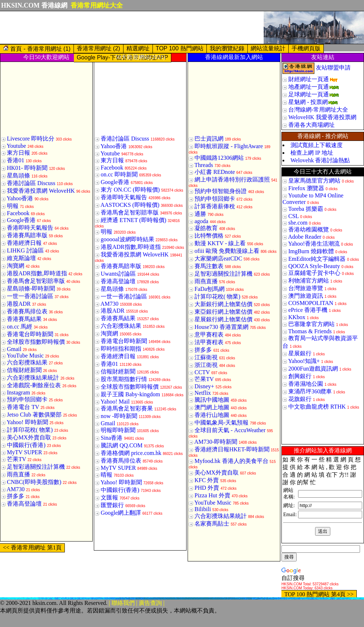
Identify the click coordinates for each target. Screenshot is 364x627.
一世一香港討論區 (30, 296)
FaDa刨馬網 (210, 289)
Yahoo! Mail (115, 402)
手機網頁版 (306, 48)
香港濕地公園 (306, 384)
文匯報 (109, 498)
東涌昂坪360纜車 (310, 391)
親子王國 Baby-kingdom (130, 394)
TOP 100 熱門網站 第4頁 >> (319, 594)
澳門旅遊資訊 (306, 296)
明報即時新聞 (118, 430)
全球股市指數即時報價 (36, 342)
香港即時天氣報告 (30, 228)
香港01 (16, 160)
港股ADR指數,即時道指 (37, 273)
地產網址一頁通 (309, 87)
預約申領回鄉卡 (27, 399)
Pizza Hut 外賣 (212, 495)
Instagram (18, 392)
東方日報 (18, 153)
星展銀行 (300, 353)
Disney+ (204, 386)
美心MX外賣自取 (29, 437)
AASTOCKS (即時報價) (130, 205)
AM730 (16, 489)
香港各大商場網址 (311, 125)
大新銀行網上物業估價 (223, 304)
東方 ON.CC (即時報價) (130, 190)
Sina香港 (112, 438)
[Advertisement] (132, 28)
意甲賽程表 (209, 335)
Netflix (203, 393)
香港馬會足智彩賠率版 (36, 281)
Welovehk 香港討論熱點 (320, 160)
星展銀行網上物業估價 (223, 319)
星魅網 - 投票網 (308, 102)
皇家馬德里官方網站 (314, 181)
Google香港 (21, 220)
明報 (13, 206)
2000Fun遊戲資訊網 (313, 369)
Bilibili (203, 509)
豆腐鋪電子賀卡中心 (314, 273)
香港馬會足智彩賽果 (127, 408)
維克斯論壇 (21, 258)
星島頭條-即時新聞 (31, 289)
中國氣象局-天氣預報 (221, 423)
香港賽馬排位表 (27, 311)
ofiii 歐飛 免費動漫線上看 (227, 251)
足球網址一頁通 (309, 94)
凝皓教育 (206, 228)
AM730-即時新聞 (216, 442)
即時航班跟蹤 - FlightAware (229, 146)
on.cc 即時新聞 (119, 174)
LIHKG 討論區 (25, 250)
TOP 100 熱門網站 (180, 48)
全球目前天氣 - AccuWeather (230, 430)
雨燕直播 (18, 474)
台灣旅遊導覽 (306, 288)
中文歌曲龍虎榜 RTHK (317, 407)
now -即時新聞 (119, 416)
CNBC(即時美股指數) (34, 482)
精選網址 (138, 48)
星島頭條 (18, 175)
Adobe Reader (305, 237)
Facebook (18, 213)
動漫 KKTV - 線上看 (220, 243)
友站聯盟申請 (333, 68)
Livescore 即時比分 (31, 139)
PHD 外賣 (207, 488)
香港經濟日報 (24, 243)
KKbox (297, 317)
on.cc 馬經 (20, 327)
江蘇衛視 (206, 357)
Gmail (14, 349)
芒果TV (16, 459)
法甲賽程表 (209, 342)
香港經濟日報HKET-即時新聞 (232, 449)
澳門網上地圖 (212, 407)
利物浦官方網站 (309, 281)
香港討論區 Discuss (31, 183)
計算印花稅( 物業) (30, 430)
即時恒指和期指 (121, 349)
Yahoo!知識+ (304, 361)
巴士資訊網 (209, 139)
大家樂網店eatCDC (218, 258)
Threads (204, 165)
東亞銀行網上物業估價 (223, 312)
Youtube (16, 146)
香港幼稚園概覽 (309, 229)
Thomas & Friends (310, 331)
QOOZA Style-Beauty (314, 266)
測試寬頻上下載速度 (317, 145)
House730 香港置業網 (221, 327)
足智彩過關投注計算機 (36, 467)
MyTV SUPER (24, 452)
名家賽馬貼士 (212, 524)
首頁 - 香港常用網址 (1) (37, 48)
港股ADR (19, 304)
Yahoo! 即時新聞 (27, 422)
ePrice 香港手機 (308, 310)
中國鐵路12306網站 (219, 158)
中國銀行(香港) (26, 445)
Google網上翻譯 (121, 513)
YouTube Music (25, 356)
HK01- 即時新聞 (27, 168)
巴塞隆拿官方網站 (311, 324)
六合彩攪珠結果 (27, 362)
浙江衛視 (206, 365)
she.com (298, 223)
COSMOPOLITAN (311, 303)
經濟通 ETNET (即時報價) (133, 220)
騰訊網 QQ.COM (122, 445)
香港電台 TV (23, 407)
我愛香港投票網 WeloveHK (41, 191)
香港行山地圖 (212, 415)
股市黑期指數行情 (124, 379)
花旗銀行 (300, 399)
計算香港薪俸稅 (215, 206)
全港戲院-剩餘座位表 (34, 385)
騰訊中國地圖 (212, 400)
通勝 (200, 214)
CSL (294, 216)
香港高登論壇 (24, 504)
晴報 (106, 475)
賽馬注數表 (209, 266)
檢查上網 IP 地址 (312, 153)
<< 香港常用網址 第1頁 (32, 547)
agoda (201, 221)
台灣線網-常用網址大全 (318, 110)
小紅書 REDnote (215, 172)
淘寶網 (16, 266)
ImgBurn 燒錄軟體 (311, 251)
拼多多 (16, 496)
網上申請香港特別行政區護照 (232, 179)
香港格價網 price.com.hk (131, 453)
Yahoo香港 (20, 198)
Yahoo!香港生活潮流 (314, 244)
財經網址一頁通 (309, 79)
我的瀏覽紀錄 (227, 48)
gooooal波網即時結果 (127, 239)
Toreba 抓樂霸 (306, 209)
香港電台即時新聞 (30, 334)
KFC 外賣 (207, 480)
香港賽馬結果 (24, 319)
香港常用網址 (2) (99, 48)
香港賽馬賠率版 (27, 235)
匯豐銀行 (112, 505)
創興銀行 (300, 376)
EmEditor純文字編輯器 (317, 259)
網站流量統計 (268, 48)
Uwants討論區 (118, 274)
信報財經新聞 (24, 370)
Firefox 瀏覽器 (306, 188)
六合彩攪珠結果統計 (33, 378)
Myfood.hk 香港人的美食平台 (231, 461)
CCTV (202, 372)
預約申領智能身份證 (221, 191)
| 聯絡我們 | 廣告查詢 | (137, 603)
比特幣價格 (209, 236)
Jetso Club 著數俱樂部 (34, 415)
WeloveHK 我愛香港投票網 (322, 117)
